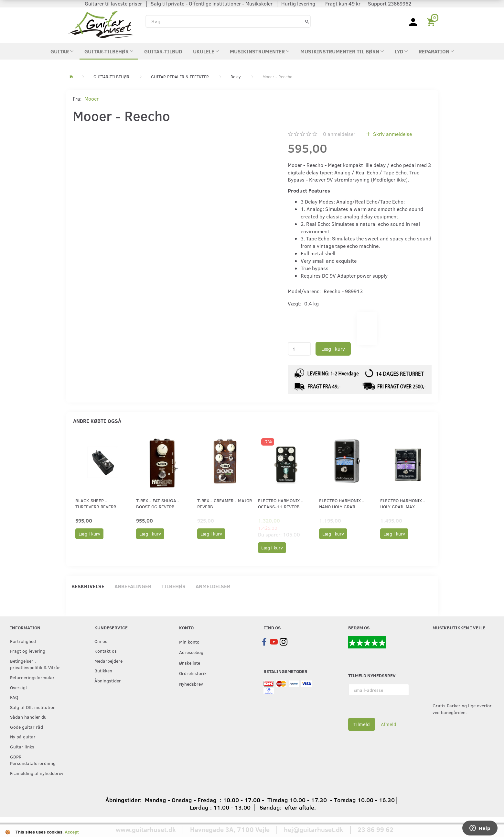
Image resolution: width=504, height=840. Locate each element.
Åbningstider (108, 680)
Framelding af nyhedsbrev (37, 773)
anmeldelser (339, 134)
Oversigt (19, 687)
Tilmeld (362, 724)
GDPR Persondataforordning (33, 760)
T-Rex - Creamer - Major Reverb (225, 503)
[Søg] (307, 21)
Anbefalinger (133, 586)
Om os (101, 641)
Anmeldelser (213, 586)
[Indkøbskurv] (432, 21)
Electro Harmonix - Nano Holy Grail (342, 503)
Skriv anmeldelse (392, 134)
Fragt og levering (28, 651)
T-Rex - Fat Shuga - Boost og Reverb (158, 503)
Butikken (103, 670)
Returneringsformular (32, 677)
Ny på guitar (23, 736)
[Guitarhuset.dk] (101, 24)
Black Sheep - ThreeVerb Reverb (96, 503)
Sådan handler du (28, 717)
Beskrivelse (88, 586)
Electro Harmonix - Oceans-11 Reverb (280, 503)
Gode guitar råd (27, 727)
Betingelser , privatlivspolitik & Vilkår (35, 664)
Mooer (91, 99)
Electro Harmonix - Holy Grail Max (403, 503)
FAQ (14, 697)
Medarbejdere (108, 661)
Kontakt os (106, 651)
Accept (72, 832)
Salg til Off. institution (33, 707)
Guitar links (22, 746)
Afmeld (389, 724)
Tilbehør (173, 586)
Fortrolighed (23, 641)
